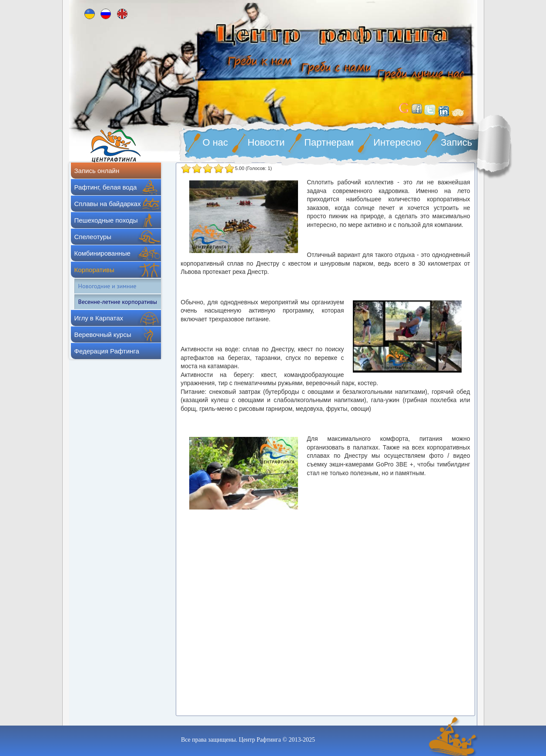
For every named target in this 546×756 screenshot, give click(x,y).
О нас (216, 142)
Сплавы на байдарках (108, 204)
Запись (456, 142)
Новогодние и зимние (107, 286)
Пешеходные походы (106, 220)
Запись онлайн (97, 171)
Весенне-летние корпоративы (118, 302)
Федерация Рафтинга (107, 351)
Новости (266, 142)
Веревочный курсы (103, 335)
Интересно (397, 142)
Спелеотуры (93, 237)
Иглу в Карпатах (99, 318)
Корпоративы (94, 270)
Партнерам (329, 142)
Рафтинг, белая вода (106, 187)
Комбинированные (102, 253)
